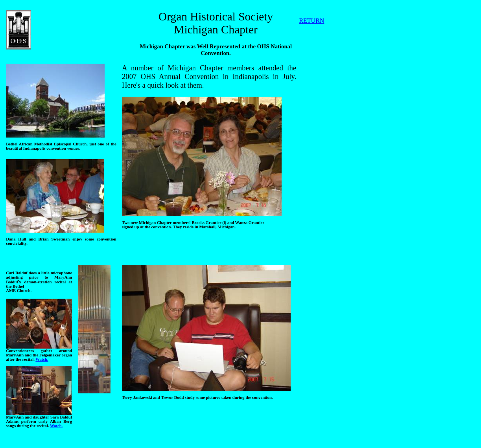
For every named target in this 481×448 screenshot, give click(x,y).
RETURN (311, 21)
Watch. (42, 359)
